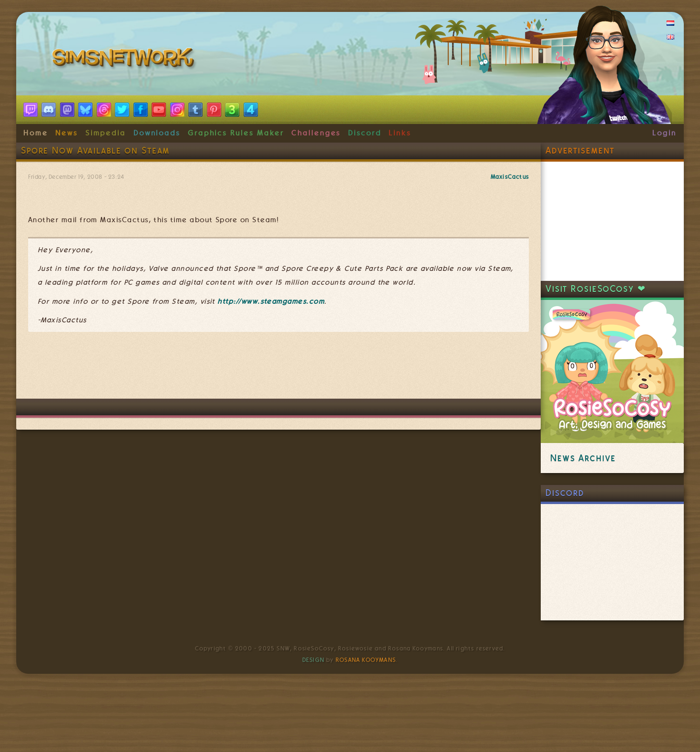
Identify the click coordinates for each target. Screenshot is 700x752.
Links (400, 133)
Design (313, 660)
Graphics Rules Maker (236, 133)
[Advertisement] (278, 370)
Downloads (157, 133)
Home (36, 133)
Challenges (316, 133)
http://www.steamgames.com (271, 301)
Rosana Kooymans (366, 660)
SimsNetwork (125, 60)
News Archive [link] (583, 458)
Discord (365, 133)
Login (664, 133)
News (67, 133)
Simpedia (106, 133)
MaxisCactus (510, 177)
